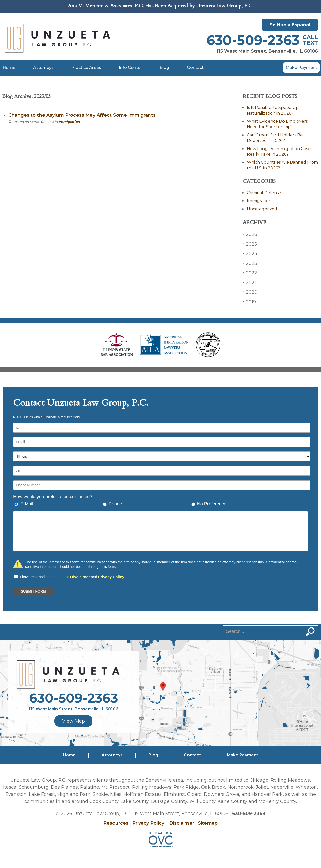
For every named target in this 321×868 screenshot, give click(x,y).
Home (9, 68)
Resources (116, 823)
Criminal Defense (264, 193)
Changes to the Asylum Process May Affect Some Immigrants (82, 115)
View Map (73, 721)
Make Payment (301, 68)
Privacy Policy (111, 577)
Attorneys (43, 68)
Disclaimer (80, 577)
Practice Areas (86, 68)
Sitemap (208, 823)
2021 (249, 282)
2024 (250, 254)
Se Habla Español (290, 25)
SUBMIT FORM (33, 591)
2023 (250, 263)
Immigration (69, 122)
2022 (250, 273)
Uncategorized (262, 209)
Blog (164, 68)
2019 (249, 302)
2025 (250, 244)
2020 (250, 292)
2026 (250, 234)
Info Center (130, 68)
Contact (195, 68)
